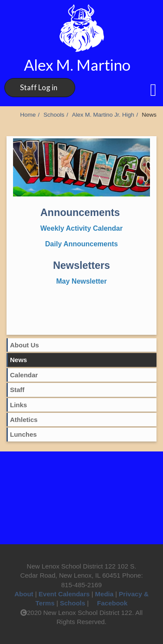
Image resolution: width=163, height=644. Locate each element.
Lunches (23, 434)
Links (18, 405)
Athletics (24, 420)
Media (105, 594)
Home (28, 115)
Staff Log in (39, 87)
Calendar (24, 375)
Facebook (109, 603)
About (24, 594)
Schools (54, 115)
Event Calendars (64, 594)
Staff (17, 390)
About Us (25, 345)
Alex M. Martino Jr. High (103, 115)
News (18, 360)
